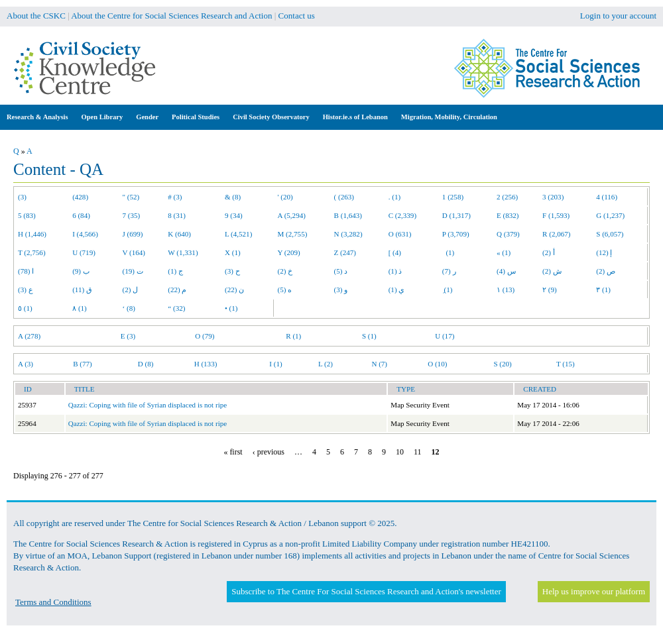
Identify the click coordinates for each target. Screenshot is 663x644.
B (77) (83, 364)
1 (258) (453, 197)
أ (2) (549, 252)
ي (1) (397, 290)
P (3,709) (456, 234)
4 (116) (607, 197)
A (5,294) (292, 215)
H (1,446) (32, 234)
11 (418, 452)
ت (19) (133, 271)
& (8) (233, 197)
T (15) (566, 364)
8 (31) (177, 215)
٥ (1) (25, 308)
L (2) (326, 364)
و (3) (341, 290)
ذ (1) (395, 271)
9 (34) (234, 215)
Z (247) (345, 252)
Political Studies (196, 117)
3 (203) (553, 197)
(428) (80, 197)
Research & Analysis (37, 117)
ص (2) (606, 271)
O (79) (205, 336)
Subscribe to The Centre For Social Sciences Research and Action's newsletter (366, 591)
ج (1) (175, 271)
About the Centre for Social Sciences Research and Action (171, 16)
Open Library (102, 117)
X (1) (233, 252)
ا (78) (26, 271)
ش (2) (552, 271)
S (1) (369, 336)
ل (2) (131, 290)
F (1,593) (556, 215)
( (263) (344, 197)
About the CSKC (36, 16)
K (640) (179, 234)
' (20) (285, 197)
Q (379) (508, 234)
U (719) (84, 252)
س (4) (506, 271)
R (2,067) (556, 234)
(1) (448, 252)
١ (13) (506, 290)
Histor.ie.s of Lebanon (355, 117)
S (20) (502, 364)
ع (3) (26, 290)
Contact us (297, 16)
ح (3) (232, 271)
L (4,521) (238, 234)
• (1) (231, 308)
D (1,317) (456, 215)
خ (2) (285, 271)
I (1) (275, 364)
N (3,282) (348, 234)
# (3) (175, 197)
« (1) (504, 252)
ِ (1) (448, 290)
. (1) (394, 197)
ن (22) (234, 290)
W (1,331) (183, 252)
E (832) (508, 215)
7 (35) (132, 215)
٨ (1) (80, 308)
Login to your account (618, 16)
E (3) (128, 336)
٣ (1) (603, 290)
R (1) (293, 336)
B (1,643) (348, 215)
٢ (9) (550, 290)
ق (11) (82, 290)
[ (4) (395, 252)
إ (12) (604, 252)
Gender (147, 117)
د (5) (341, 271)
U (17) (445, 336)
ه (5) (285, 290)
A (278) (29, 336)
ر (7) (449, 271)
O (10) (437, 364)
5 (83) (27, 215)
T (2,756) (32, 252)
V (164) (134, 252)
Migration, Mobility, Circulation (449, 117)
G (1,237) (610, 215)
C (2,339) (402, 215)
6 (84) (81, 215)
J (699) (133, 234)
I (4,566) (85, 234)
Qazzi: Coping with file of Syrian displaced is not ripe (148, 405)
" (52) (131, 197)
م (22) (177, 290)
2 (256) (507, 197)
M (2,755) (293, 234)
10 (400, 452)
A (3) (26, 364)
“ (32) (176, 308)
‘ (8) (129, 308)
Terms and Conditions (53, 602)
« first (233, 452)
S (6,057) (610, 234)
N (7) (379, 364)
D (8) (146, 364)
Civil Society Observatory (271, 117)
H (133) (206, 364)
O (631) (400, 234)
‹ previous (269, 452)
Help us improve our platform (594, 591)
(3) (22, 197)
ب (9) (81, 271)
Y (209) (289, 252)
